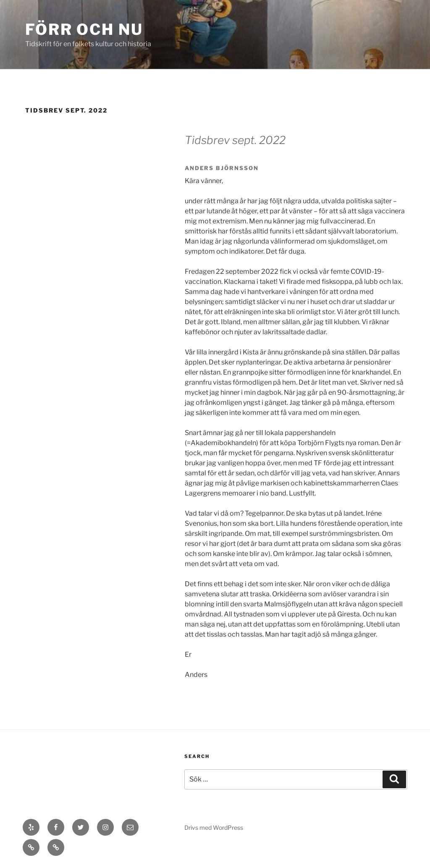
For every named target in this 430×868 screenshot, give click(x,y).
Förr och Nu (84, 29)
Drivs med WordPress (214, 827)
